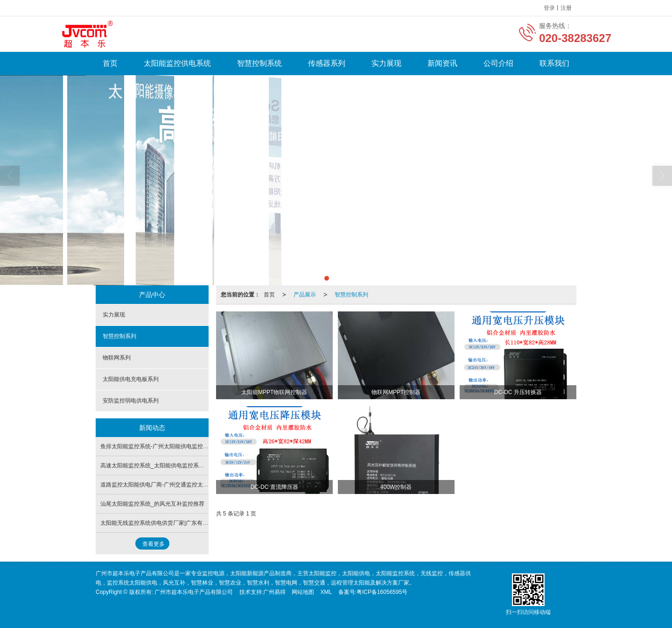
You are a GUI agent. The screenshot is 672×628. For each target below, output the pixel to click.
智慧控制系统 (259, 63)
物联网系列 (117, 358)
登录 (549, 8)
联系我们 (554, 63)
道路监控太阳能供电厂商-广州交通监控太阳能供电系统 (168, 485)
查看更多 (154, 544)
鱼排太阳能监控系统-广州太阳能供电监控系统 (157, 446)
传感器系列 (327, 63)
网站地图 (303, 592)
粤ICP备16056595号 (382, 592)
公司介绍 (498, 63)
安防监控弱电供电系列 (131, 401)
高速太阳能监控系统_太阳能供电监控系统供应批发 (164, 466)
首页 (110, 63)
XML (326, 592)
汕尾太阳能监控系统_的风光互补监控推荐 (152, 504)
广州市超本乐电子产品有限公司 (194, 592)
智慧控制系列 (351, 295)
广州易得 (274, 592)
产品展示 (305, 295)
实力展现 (386, 63)
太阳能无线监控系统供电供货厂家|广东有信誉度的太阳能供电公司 (182, 523)
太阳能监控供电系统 (177, 63)
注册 (566, 8)
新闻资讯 (442, 63)
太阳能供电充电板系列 (131, 379)
